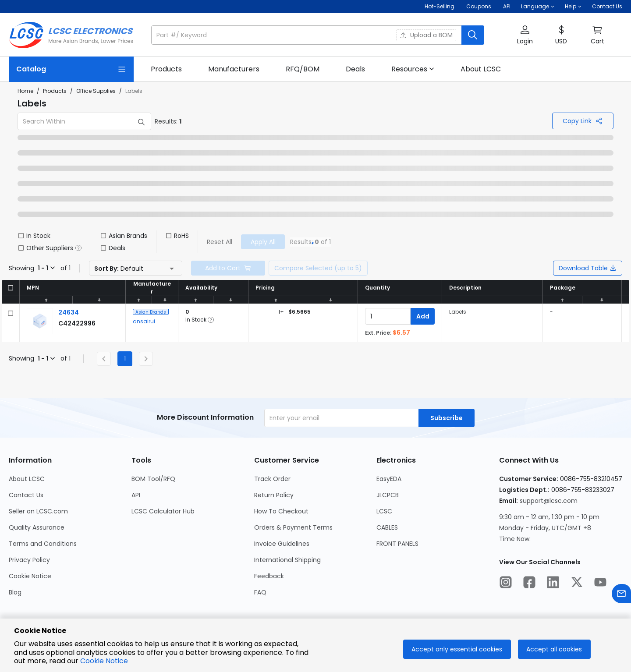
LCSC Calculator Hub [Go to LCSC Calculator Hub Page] (163, 511)
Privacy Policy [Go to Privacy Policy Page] (29, 560)
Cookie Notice (104, 661)
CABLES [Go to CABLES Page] (387, 527)
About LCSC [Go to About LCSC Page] (27, 479)
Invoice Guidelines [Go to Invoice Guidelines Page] (282, 544)
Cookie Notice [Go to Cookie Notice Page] (30, 576)
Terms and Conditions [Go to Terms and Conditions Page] (43, 544)
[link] (166, 69)
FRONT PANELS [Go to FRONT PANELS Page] (397, 544)
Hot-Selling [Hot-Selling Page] (440, 6)
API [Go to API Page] (136, 495)
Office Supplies (96, 91)
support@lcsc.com (549, 501)
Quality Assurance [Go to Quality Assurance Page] (37, 527)
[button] (538, 7)
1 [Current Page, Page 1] (125, 358)
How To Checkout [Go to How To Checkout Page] (281, 511)
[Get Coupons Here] (479, 7)
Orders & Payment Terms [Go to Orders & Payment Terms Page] (293, 527)
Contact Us (607, 6)
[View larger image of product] (40, 321)
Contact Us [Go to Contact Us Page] (26, 495)
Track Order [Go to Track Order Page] (272, 479)
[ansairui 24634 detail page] (69, 312)
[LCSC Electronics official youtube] (600, 584)
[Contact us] (621, 595)
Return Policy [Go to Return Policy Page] (274, 495)
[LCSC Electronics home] (71, 35)
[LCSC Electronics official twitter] (577, 584)
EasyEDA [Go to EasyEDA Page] (389, 479)
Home (25, 91)
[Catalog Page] (71, 69)
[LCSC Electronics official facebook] (529, 584)
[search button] (473, 35)
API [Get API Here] (507, 6)
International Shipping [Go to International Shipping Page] (287, 560)
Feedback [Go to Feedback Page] (269, 576)
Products (55, 91)
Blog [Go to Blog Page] (15, 592)
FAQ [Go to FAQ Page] (260, 592)
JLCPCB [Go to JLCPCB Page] (388, 495)
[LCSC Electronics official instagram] (506, 584)
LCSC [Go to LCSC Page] (384, 511)
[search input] (307, 35)
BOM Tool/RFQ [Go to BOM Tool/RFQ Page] (153, 479)
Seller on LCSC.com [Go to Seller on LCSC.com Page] (38, 511)
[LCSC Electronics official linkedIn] (553, 584)
